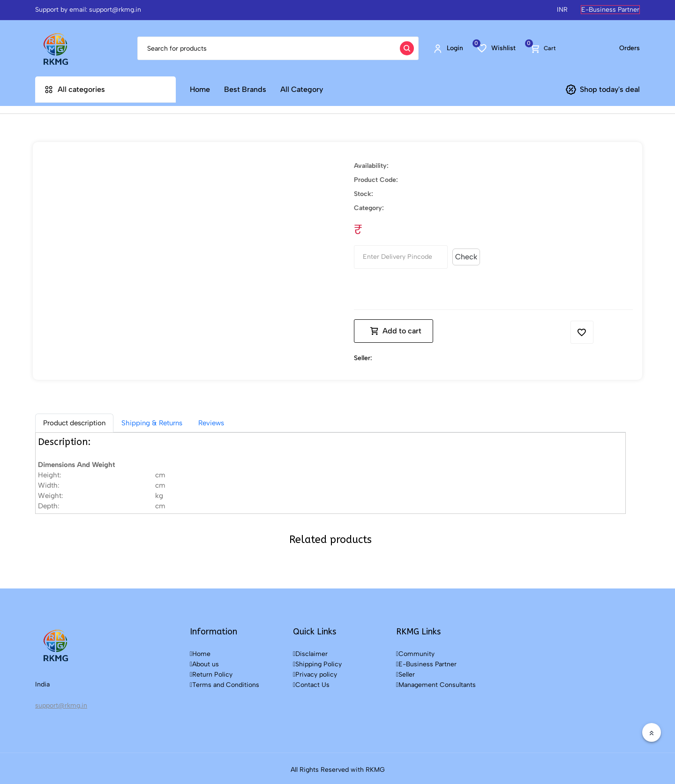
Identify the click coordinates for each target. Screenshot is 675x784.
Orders (630, 48)
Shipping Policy (317, 661)
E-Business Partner (610, 10)
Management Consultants (436, 682)
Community (415, 651)
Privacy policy (315, 672)
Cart (543, 48)
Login (448, 48)
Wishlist (496, 48)
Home (200, 89)
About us (204, 661)
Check (466, 254)
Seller (405, 672)
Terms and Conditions (225, 682)
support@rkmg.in (61, 703)
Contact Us (311, 682)
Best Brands (245, 89)
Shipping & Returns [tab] (152, 420)
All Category (302, 89)
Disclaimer (310, 651)
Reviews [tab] (211, 420)
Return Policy (211, 672)
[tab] (74, 420)
